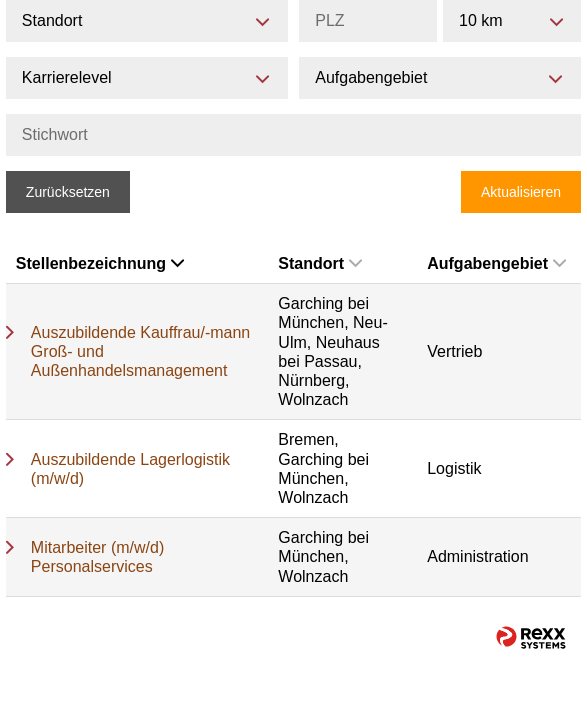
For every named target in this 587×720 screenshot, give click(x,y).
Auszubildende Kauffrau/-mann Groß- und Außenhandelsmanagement (140, 351)
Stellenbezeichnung (100, 263)
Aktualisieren (521, 192)
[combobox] (512, 21)
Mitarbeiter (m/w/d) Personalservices (97, 557)
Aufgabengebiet (496, 263)
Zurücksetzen (68, 192)
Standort (320, 263)
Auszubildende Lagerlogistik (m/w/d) (130, 469)
